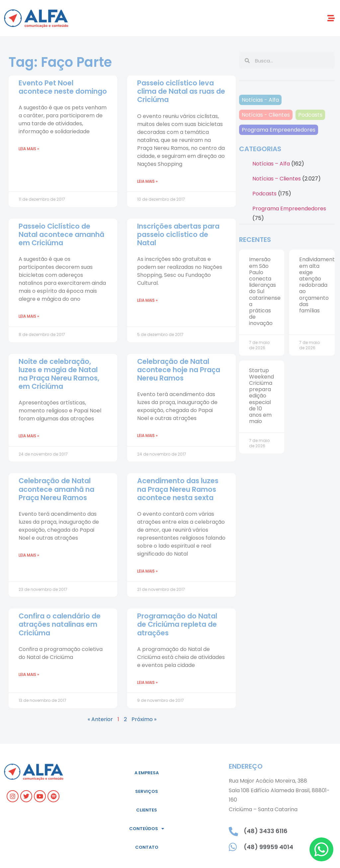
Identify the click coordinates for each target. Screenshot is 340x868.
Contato (147, 847)
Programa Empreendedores (279, 130)
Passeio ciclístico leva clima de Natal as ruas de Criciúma (181, 91)
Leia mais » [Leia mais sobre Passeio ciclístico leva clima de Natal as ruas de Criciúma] (147, 181)
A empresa (147, 773)
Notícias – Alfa (271, 164)
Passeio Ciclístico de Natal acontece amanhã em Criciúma (61, 234)
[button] (331, 18)
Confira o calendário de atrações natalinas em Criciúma (60, 624)
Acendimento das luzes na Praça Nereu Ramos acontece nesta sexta (178, 489)
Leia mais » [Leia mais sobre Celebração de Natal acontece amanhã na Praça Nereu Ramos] (29, 555)
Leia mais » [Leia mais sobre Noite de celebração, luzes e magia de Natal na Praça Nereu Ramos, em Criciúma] (29, 436)
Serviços (147, 791)
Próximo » (144, 719)
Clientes (147, 810)
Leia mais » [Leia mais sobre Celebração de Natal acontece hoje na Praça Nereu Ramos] (147, 435)
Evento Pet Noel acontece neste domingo (63, 87)
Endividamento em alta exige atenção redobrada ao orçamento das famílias (319, 285)
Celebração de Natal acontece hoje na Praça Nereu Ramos (179, 370)
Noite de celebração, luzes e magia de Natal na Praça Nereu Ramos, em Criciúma (59, 374)
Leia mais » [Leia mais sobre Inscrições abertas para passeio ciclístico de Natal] (147, 300)
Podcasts (310, 115)
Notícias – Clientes (277, 179)
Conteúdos (147, 829)
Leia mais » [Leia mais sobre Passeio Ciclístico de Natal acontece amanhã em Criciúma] (29, 316)
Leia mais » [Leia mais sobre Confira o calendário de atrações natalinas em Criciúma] (29, 674)
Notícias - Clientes (266, 115)
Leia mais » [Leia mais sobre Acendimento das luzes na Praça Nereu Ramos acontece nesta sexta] (147, 571)
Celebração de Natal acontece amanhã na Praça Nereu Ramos (56, 489)
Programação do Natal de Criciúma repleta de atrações (177, 624)
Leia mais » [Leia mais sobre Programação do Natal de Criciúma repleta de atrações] (147, 682)
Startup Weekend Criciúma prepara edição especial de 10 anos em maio (261, 396)
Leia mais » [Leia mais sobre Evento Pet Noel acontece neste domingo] (29, 149)
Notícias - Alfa (260, 100)
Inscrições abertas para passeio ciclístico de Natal (178, 234)
